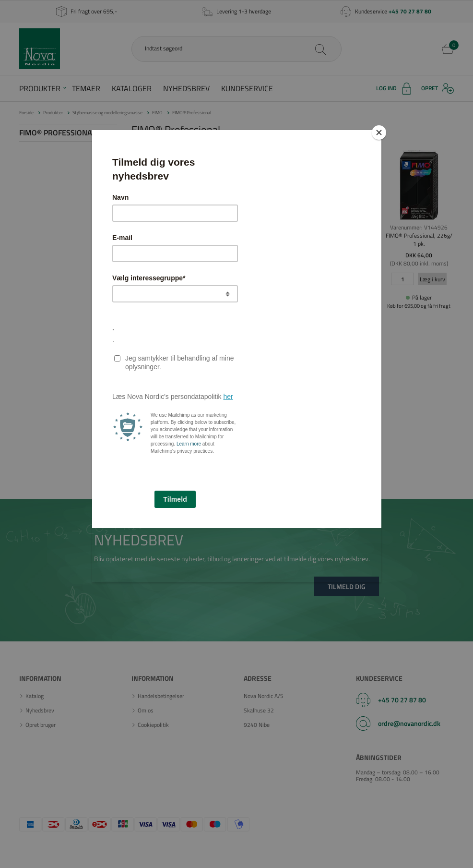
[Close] (379, 133)
